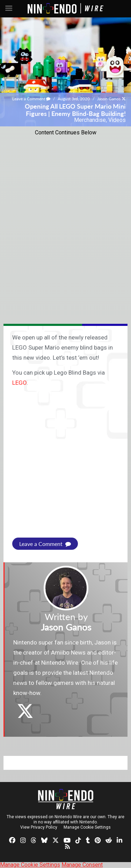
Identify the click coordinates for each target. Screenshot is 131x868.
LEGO (19, 383)
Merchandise (90, 120)
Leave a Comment (31, 99)
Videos (117, 120)
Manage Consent (82, 865)
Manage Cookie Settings (87, 827)
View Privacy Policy (39, 827)
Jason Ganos (109, 99)
